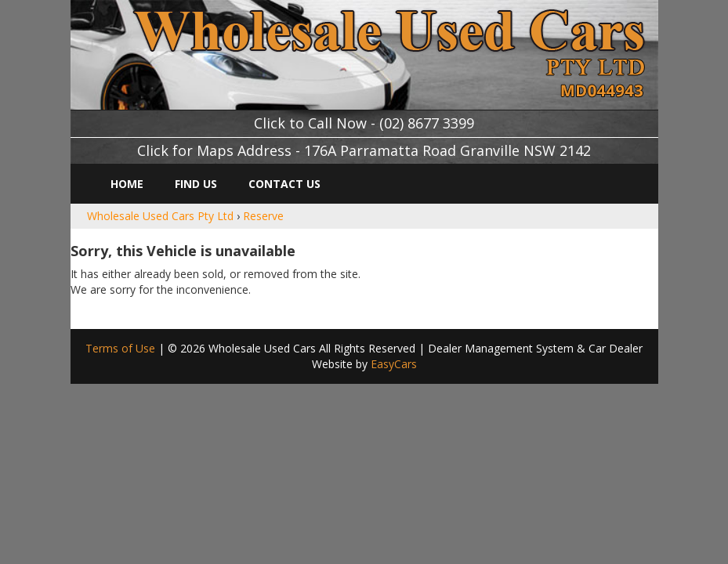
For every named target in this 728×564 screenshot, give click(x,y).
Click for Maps (185, 150)
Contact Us (284, 184)
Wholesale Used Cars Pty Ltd (160, 216)
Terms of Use (122, 348)
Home (127, 184)
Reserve (263, 216)
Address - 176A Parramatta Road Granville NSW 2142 (414, 150)
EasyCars (394, 364)
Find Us (196, 184)
